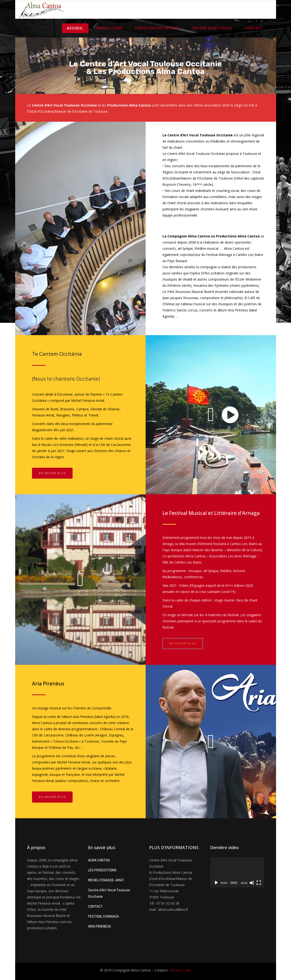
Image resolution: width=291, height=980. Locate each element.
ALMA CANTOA (99, 860)
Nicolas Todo (181, 970)
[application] (237, 872)
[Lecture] (216, 883)
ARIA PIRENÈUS (99, 927)
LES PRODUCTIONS (102, 870)
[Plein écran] (259, 883)
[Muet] (252, 883)
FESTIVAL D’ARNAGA (103, 917)
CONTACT (95, 907)
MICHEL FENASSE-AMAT (106, 880)
